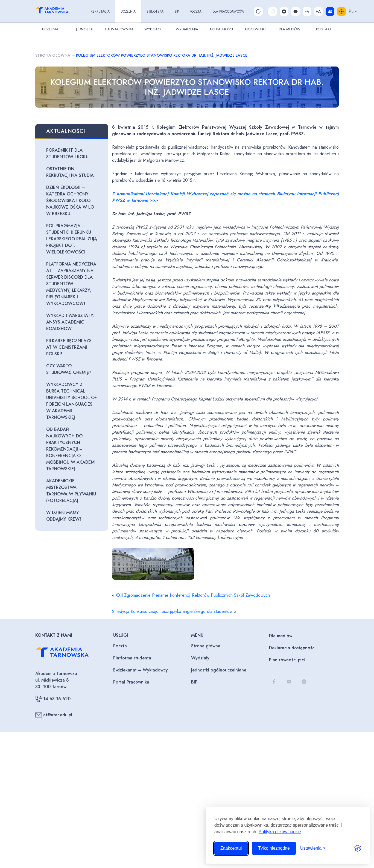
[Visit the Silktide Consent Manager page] (358, 848)
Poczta (196, 11)
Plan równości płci (287, 660)
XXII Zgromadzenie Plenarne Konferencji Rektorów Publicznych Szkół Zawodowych (193, 595)
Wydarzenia (187, 29)
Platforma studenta (132, 658)
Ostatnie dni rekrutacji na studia (70, 172)
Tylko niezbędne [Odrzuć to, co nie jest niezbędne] (274, 848)
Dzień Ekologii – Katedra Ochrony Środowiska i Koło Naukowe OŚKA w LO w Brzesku (70, 201)
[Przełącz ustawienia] (313, 848)
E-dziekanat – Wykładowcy (141, 670)
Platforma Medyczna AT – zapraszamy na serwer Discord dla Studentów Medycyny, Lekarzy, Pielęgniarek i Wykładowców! (71, 284)
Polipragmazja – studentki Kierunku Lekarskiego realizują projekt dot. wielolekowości (72, 239)
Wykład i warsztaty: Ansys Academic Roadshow (70, 322)
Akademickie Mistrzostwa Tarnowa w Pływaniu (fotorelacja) (71, 491)
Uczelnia (128, 11)
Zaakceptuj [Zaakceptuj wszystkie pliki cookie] (231, 848)
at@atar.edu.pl (54, 715)
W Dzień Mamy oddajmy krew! (64, 516)
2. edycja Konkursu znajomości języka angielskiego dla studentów (172, 611)
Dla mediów (281, 636)
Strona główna (53, 55)
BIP (177, 11)
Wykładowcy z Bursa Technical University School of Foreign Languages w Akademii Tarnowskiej (71, 401)
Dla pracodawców (228, 11)
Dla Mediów (290, 29)
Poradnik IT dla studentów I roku (67, 153)
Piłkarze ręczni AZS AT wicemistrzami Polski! (69, 347)
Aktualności (221, 29)
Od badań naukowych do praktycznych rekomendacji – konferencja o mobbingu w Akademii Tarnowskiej (71, 449)
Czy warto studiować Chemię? (69, 369)
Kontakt (324, 29)
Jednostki (85, 29)
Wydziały (153, 29)
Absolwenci (255, 29)
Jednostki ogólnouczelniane (219, 670)
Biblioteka (155, 11)
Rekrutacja (100, 11)
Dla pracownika (119, 29)
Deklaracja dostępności (292, 648)
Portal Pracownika (131, 682)
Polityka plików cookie (280, 832)
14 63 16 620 (53, 699)
